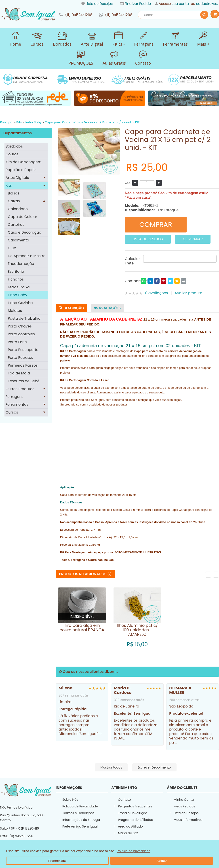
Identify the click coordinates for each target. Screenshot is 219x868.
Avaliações (107, 308)
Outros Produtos (20, 389)
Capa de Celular (22, 217)
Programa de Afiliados (135, 820)
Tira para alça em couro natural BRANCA (82, 628)
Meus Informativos (188, 820)
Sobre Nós (70, 800)
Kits (19, 122)
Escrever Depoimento (154, 767)
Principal (7, 122)
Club (12, 248)
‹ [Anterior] (208, 574)
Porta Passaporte (23, 350)
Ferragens (15, 397)
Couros (12, 154)
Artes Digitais (17, 178)
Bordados (14, 146)
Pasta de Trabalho (24, 318)
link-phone (76, 15)
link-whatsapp (116, 15)
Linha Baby (33, 122)
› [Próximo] (216, 574)
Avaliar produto (189, 293)
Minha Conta (184, 800)
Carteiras (16, 225)
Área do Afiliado (130, 826)
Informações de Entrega (81, 820)
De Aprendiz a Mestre (27, 256)
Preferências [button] (57, 861)
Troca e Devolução (133, 813)
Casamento (18, 240)
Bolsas (14, 193)
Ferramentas (17, 404)
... (176, 743)
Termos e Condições (78, 813)
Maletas (15, 311)
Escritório (16, 271)
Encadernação (21, 264)
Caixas (14, 201)
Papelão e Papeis (21, 170)
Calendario (18, 209)
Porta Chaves (20, 326)
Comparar (193, 239)
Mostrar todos (111, 767)
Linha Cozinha (20, 303)
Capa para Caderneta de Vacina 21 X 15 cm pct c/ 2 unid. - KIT (92, 122)
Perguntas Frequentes (135, 806)
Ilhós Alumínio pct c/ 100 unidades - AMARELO (137, 630)
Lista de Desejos (99, 4)
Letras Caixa (19, 287)
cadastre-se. (207, 4)
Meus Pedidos (184, 806)
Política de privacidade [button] (134, 851)
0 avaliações (156, 293)
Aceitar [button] (162, 861)
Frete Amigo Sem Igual (80, 826)
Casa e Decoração (25, 232)
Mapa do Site (128, 833)
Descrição (72, 308)
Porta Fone (17, 342)
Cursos (12, 412)
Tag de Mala (19, 373)
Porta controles (21, 334)
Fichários (16, 279)
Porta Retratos (20, 358)
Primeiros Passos (23, 365)
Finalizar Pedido (138, 4)
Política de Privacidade (80, 806)
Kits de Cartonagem (23, 162)
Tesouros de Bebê (24, 381)
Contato (124, 800)
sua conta (180, 4)
